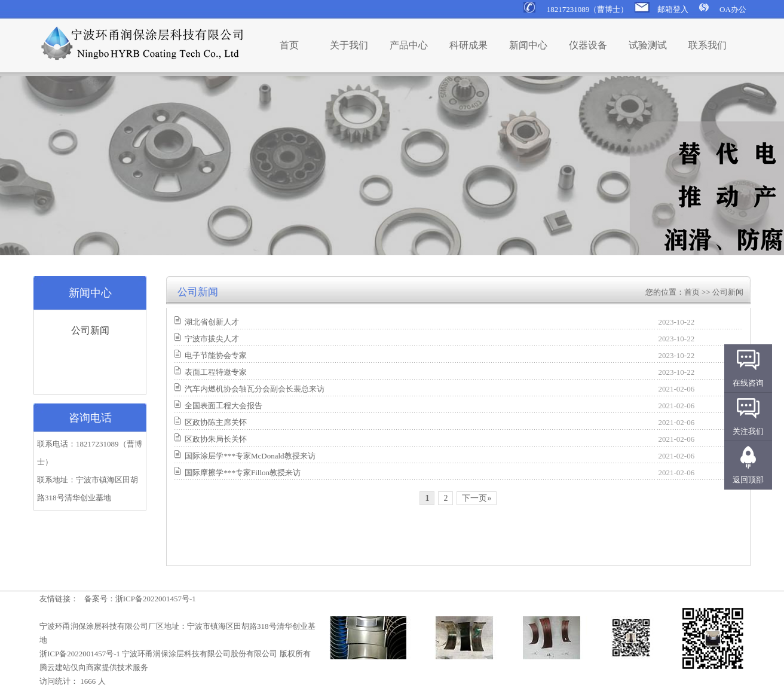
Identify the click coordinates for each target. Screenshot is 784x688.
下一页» (477, 498)
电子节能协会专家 (216, 355)
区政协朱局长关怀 (216, 439)
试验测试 (648, 45)
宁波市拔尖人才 (212, 339)
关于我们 (349, 45)
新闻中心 (528, 45)
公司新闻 (90, 330)
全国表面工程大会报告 (223, 406)
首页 (289, 45)
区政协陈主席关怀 (216, 422)
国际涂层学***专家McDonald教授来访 (250, 456)
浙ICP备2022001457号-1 (156, 599)
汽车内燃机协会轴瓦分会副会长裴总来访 (255, 389)
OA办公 (733, 9)
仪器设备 (588, 45)
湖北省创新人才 (212, 322)
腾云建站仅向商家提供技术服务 (94, 667)
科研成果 (468, 45)
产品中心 (409, 45)
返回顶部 (748, 480)
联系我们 (708, 45)
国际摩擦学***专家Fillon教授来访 (243, 473)
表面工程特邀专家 (216, 372)
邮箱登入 (673, 9)
